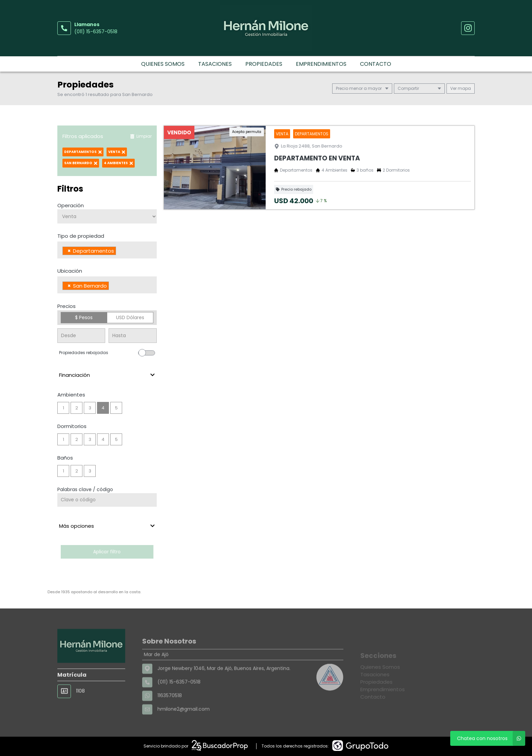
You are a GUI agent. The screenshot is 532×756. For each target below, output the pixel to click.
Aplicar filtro (107, 552)
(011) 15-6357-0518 (96, 32)
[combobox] (107, 250)
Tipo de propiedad (81, 236)
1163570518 (170, 714)
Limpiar (141, 136)
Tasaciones (215, 64)
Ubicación (70, 271)
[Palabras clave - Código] (107, 500)
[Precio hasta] (132, 336)
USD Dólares (130, 317)
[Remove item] (69, 251)
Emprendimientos (321, 64)
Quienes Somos (163, 64)
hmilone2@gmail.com (184, 728)
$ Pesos (84, 317)
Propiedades (264, 64)
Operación (71, 205)
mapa (461, 88)
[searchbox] (120, 252)
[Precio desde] (81, 336)
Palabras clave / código (85, 489)
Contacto (376, 64)
